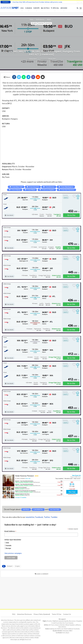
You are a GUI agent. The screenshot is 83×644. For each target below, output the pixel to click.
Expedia (66, 621)
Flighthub (55, 621)
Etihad (67, 625)
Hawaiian (72, 625)
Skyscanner (72, 621)
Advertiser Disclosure (24, 614)
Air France (52, 625)
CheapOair (79, 621)
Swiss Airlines (62, 627)
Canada (29, 8)
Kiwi (61, 623)
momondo (61, 621)
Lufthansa (78, 625)
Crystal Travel (55, 623)
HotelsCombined (68, 629)
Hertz (64, 633)
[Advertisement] (41, 145)
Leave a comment (42, 574)
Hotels (45, 8)
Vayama (71, 623)
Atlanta (34, 23)
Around (64, 8)
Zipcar (67, 633)
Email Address (10, 531)
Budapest (10, 566)
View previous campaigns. (13, 553)
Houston (48, 23)
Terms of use (57, 614)
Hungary (17, 566)
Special (55, 8)
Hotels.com (60, 629)
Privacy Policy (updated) (42, 614)
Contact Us (67, 614)
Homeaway (66, 631)
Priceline (50, 621)
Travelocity (77, 629)
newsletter (30, 517)
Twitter (47, 517)
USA (22, 8)
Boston (41, 23)
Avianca (57, 625)
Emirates (63, 625)
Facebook (39, 517)
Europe (37, 8)
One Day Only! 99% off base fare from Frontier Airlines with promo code (37, 2)
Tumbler (54, 517)
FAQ (14, 614)
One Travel (65, 623)
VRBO (71, 631)
